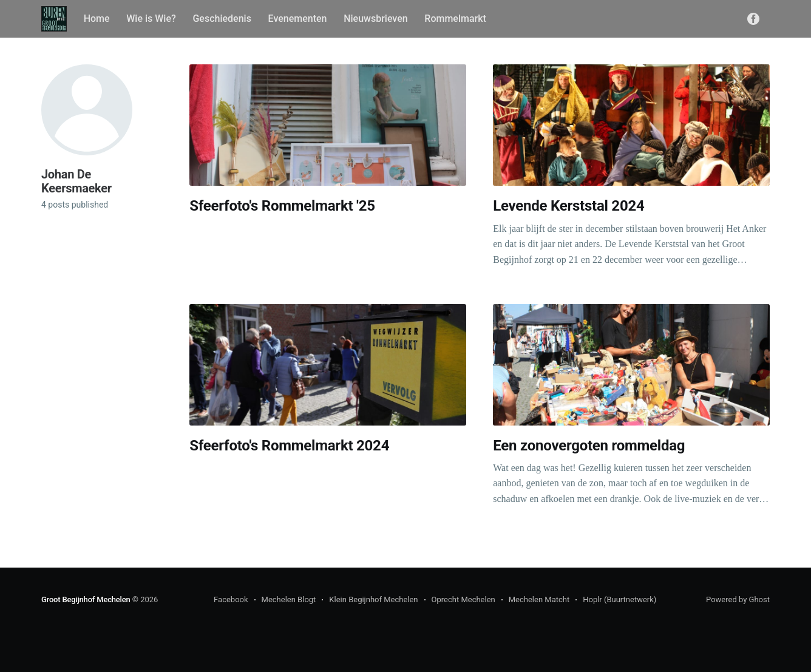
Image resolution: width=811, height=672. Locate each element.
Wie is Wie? (151, 19)
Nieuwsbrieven (376, 19)
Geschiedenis (222, 19)
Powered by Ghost (738, 599)
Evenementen (298, 19)
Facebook (231, 599)
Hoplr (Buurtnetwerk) (619, 599)
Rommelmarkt (455, 19)
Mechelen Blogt (289, 599)
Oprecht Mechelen (463, 599)
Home (97, 19)
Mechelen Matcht (539, 599)
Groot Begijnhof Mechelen (86, 599)
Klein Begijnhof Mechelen (373, 599)
